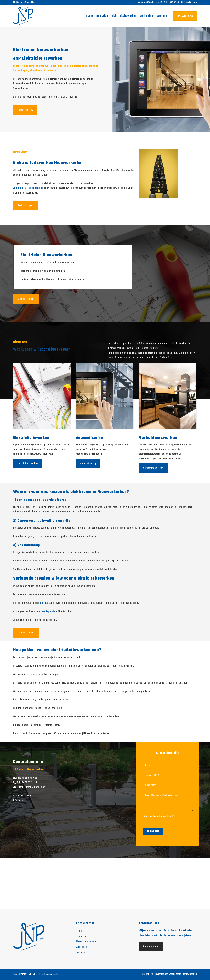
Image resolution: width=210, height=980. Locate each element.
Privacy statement (159, 974)
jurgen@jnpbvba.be (35, 787)
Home (89, 16)
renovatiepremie (47, 611)
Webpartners (175, 974)
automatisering (35, 188)
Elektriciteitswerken (124, 16)
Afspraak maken (26, 299)
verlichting (19, 188)
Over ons (162, 16)
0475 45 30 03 (29, 783)
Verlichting (146, 16)
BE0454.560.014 (27, 796)
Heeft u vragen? (26, 206)
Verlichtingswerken (153, 468)
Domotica (102, 16)
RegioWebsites (190, 974)
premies (44, 603)
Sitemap (146, 974)
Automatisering (88, 464)
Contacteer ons (25, 110)
